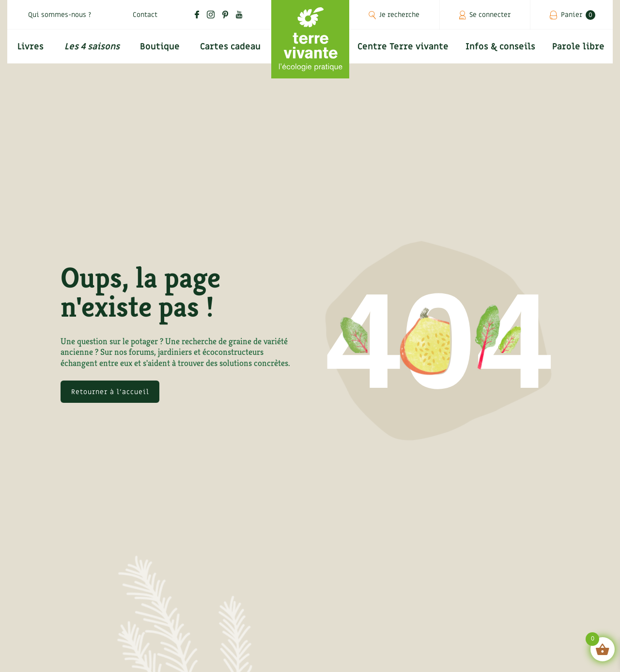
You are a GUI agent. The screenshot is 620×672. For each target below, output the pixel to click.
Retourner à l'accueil (110, 392)
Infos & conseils (500, 47)
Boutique (160, 47)
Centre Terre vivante (403, 47)
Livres (31, 47)
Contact (145, 15)
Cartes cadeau (230, 47)
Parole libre (578, 47)
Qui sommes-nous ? (60, 15)
